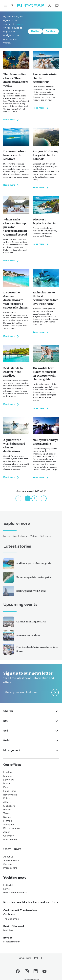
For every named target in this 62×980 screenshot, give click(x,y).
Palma (7, 798)
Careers (8, 864)
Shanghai (9, 824)
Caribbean (9, 914)
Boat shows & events (15, 892)
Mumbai (8, 821)
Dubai (7, 787)
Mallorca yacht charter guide (27, 564)
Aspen (7, 832)
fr (43, 958)
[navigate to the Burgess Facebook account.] (18, 972)
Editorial (8, 885)
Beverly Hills (10, 795)
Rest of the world (14, 926)
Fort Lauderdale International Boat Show (31, 649)
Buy (31, 721)
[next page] (44, 498)
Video (33, 536)
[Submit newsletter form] (55, 692)
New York (9, 780)
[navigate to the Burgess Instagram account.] (27, 972)
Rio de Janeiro (11, 828)
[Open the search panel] (12, 6)
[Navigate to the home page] (31, 6)
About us (8, 857)
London (7, 772)
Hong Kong (10, 791)
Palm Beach (10, 839)
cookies (19, 24)
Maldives (8, 930)
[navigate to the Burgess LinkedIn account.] (36, 972)
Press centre (10, 868)
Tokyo (6, 813)
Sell (31, 731)
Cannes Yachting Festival (25, 622)
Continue (51, 31)
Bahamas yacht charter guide (27, 577)
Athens (7, 802)
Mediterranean (12, 942)
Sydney (7, 817)
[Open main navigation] (5, 6)
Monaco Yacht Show (22, 636)
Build (31, 740)
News (6, 536)
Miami (7, 783)
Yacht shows (20, 536)
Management (31, 750)
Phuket (7, 810)
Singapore (9, 806)
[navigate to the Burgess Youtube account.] (44, 972)
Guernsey (9, 836)
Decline (35, 31)
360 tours (45, 536)
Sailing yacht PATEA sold (24, 591)
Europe (8, 938)
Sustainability (11, 860)
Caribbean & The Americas (20, 910)
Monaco (8, 776)
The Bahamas (11, 919)
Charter (31, 711)
